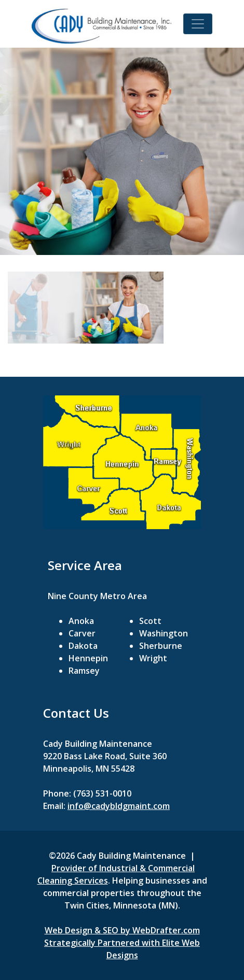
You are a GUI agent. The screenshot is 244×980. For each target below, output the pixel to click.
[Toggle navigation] (198, 24)
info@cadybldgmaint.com (119, 806)
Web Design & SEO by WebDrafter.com (122, 930)
